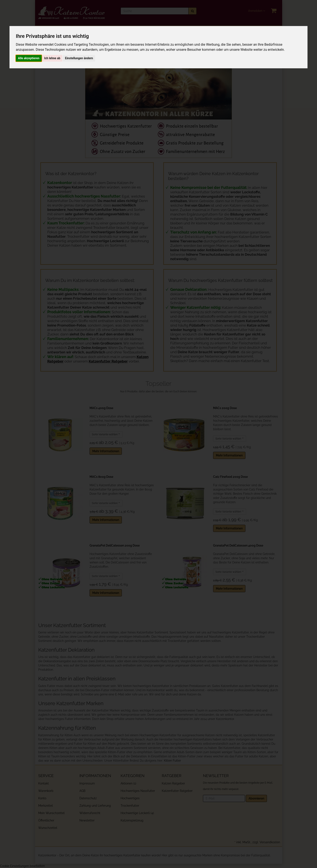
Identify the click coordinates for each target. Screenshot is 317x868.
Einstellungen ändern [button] (79, 58)
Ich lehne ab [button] (52, 58)
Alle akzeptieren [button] (29, 58)
